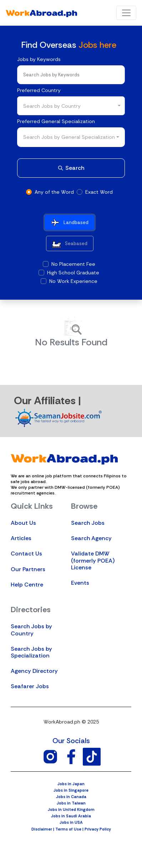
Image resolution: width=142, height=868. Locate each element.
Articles (21, 538)
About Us (23, 523)
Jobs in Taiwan (71, 803)
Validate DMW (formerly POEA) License (93, 560)
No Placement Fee (73, 264)
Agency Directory (34, 671)
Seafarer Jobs (30, 686)
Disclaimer (42, 829)
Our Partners (28, 569)
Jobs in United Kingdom (71, 809)
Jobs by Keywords (39, 59)
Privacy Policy (98, 829)
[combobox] (71, 106)
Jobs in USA (71, 822)
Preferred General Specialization (56, 121)
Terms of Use (68, 829)
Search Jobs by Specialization (31, 652)
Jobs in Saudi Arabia (71, 816)
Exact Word (99, 192)
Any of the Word (54, 192)
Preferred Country (39, 90)
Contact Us (26, 554)
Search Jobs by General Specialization (69, 137)
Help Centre (27, 585)
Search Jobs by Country (31, 630)
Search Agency (91, 538)
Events (80, 583)
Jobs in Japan (71, 784)
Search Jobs (88, 523)
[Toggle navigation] (126, 13)
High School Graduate (73, 273)
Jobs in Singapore (71, 790)
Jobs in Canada (71, 797)
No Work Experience (73, 281)
